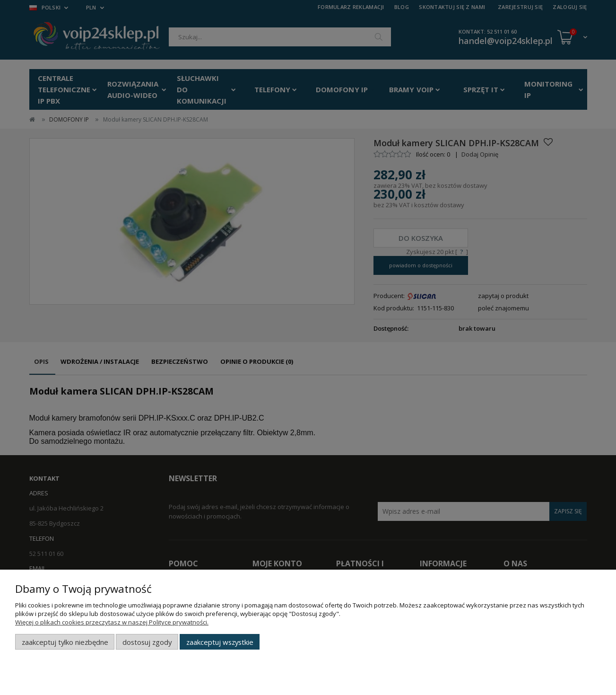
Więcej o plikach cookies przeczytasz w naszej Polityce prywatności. (112, 622)
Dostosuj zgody (147, 642)
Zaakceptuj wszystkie (220, 642)
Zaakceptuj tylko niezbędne (65, 642)
